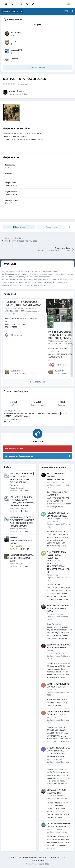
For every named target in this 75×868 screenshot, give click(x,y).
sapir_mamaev (59, 482)
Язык (11, 857)
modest (56, 521)
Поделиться (19, 227)
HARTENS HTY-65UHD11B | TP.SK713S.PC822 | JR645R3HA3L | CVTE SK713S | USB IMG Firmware (22, 479)
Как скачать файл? (14, 449)
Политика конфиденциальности (32, 857)
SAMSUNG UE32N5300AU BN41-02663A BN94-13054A (59, 608)
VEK (50, 341)
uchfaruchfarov (60, 653)
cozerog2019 (17, 50)
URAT (55, 690)
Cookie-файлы (37, 860)
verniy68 (15, 59)
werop (56, 575)
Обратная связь (58, 857)
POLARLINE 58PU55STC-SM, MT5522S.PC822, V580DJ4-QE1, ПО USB (58, 516)
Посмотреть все (38, 382)
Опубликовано (57, 798)
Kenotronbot (16, 32)
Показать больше (38, 67)
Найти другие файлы (18, 94)
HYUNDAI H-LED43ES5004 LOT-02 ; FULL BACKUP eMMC (23, 304)
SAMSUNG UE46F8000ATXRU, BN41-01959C (21, 541)
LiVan (13, 41)
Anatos (21, 91)
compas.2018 (59, 829)
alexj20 (19, 546)
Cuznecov (57, 759)
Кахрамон (57, 796)
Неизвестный (22, 529)
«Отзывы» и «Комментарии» (19, 456)
